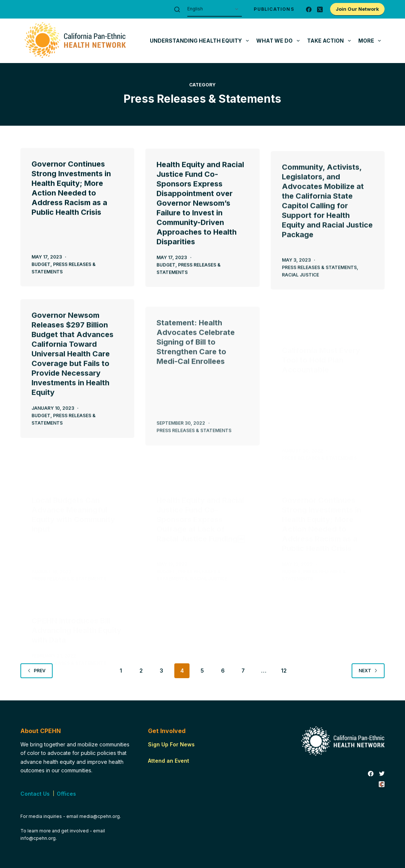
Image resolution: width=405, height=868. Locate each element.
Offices (66, 794)
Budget (41, 265)
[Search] (177, 9)
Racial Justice (300, 285)
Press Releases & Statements (319, 278)
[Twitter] (382, 774)
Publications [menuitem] (274, 9)
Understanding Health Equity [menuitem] (201, 41)
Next (368, 671)
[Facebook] (309, 9)
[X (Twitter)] (320, 9)
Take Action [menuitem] (330, 41)
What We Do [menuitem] (279, 41)
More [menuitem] (371, 41)
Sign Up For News (171, 744)
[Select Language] (215, 9)
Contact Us (35, 794)
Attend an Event (169, 761)
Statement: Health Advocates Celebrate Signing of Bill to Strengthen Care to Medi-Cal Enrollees (196, 368)
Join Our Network (357, 9)
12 (284, 671)
